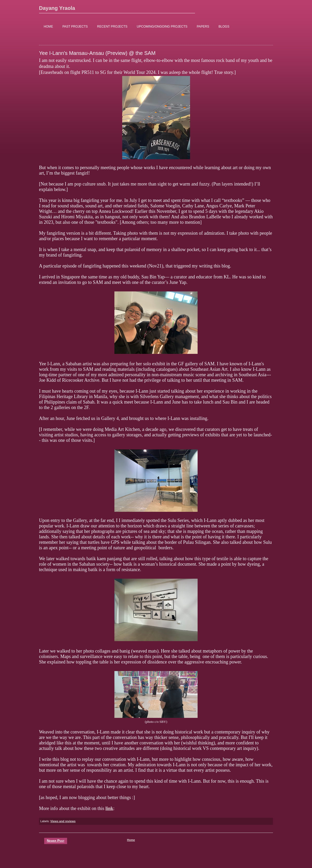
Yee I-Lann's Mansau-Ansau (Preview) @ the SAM (97, 53)
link (109, 808)
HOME (48, 27)
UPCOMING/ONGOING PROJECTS (162, 27)
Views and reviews (63, 821)
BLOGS (224, 27)
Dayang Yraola (57, 8)
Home (131, 840)
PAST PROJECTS (75, 27)
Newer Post (56, 841)
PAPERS (203, 27)
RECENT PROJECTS (112, 27)
